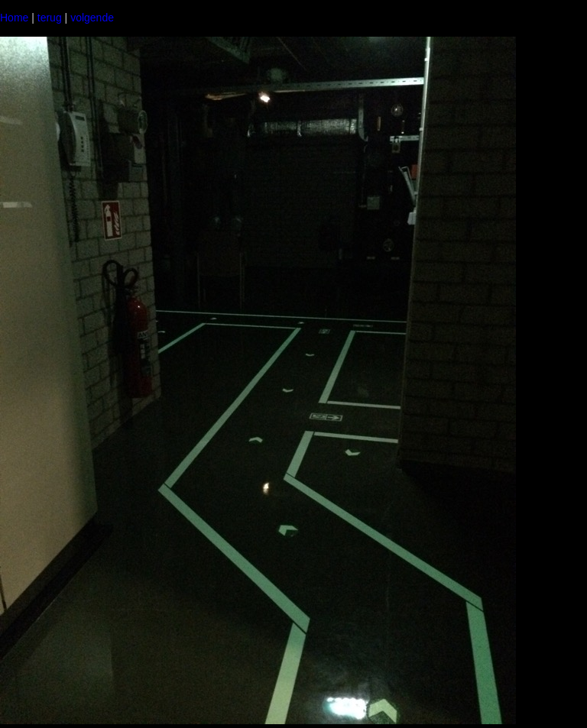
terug (50, 18)
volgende (92, 18)
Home (14, 18)
